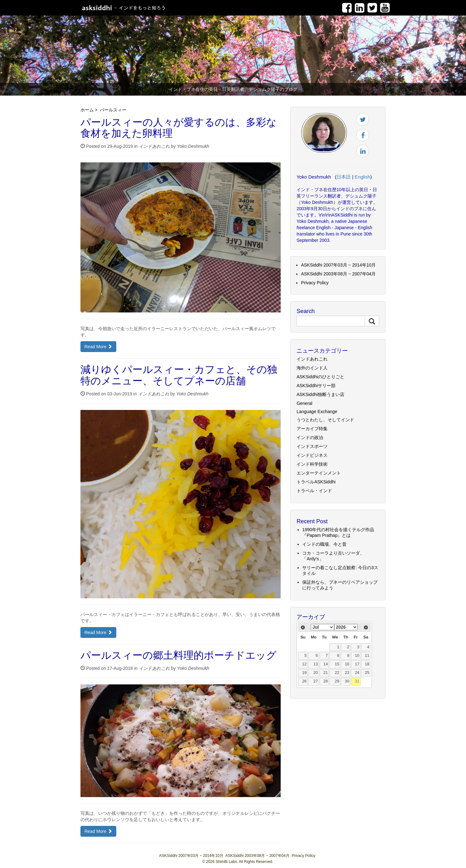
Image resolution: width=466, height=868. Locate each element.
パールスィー (113, 110)
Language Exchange (317, 412)
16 (347, 664)
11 (367, 656)
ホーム (87, 110)
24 (357, 673)
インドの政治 (310, 437)
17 (357, 664)
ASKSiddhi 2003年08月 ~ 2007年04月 (338, 274)
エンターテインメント (319, 473)
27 (316, 681)
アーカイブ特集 (312, 429)
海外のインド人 (312, 368)
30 (347, 681)
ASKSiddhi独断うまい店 (320, 394)
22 (337, 673)
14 (326, 664)
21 (326, 673)
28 (326, 681)
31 (357, 681)
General (304, 403)
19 (304, 673)
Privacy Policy (315, 283)
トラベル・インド (314, 491)
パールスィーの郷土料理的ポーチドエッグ (179, 656)
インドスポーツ (312, 446)
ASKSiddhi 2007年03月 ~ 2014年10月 (338, 265)
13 (316, 664)
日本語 (344, 177)
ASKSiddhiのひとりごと (320, 377)
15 (337, 664)
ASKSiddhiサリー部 (316, 386)
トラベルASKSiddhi (316, 482)
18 (367, 664)
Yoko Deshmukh (193, 146)
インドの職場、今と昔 (324, 544)
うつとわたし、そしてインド (325, 420)
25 (367, 673)
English (363, 177)
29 (337, 681)
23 (347, 673)
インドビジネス (312, 455)
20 (316, 673)
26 (304, 681)
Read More (98, 347)
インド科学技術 (312, 464)
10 (357, 656)
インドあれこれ (154, 146)
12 (304, 664)
